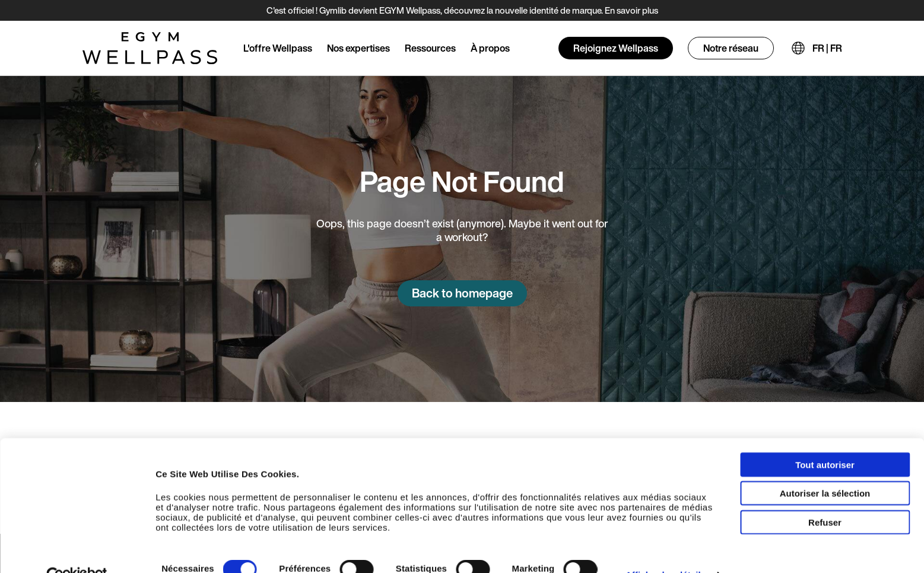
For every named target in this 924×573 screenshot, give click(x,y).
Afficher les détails (666, 552)
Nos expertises (358, 48)
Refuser (825, 498)
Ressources (430, 48)
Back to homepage (462, 293)
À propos (490, 48)
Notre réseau (731, 48)
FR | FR (827, 48)
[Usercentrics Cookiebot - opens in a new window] (77, 552)
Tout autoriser (825, 441)
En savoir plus (631, 10)
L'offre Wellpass (278, 48)
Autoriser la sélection (825, 470)
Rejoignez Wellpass (616, 48)
